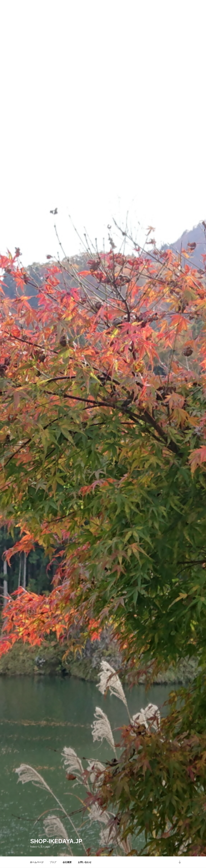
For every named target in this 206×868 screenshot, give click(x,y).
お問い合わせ (85, 862)
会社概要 (67, 862)
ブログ (53, 862)
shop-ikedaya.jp (56, 841)
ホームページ (37, 862)
